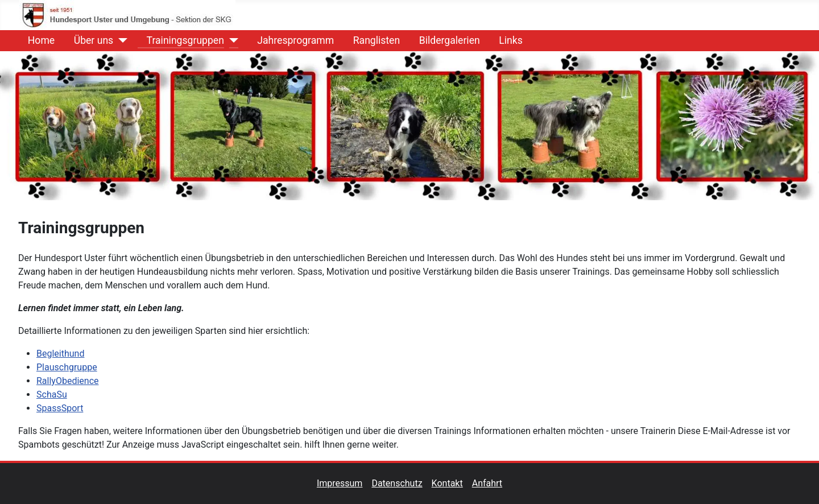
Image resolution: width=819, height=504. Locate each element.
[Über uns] (120, 40)
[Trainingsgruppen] (231, 40)
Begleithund (60, 354)
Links (506, 40)
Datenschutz (401, 483)
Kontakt (452, 483)
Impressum (344, 483)
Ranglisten (372, 40)
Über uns (89, 40)
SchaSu (52, 394)
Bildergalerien (445, 40)
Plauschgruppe (67, 367)
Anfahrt (487, 483)
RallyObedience (67, 381)
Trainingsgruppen (181, 40)
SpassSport (60, 408)
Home (37, 40)
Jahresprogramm (291, 40)
